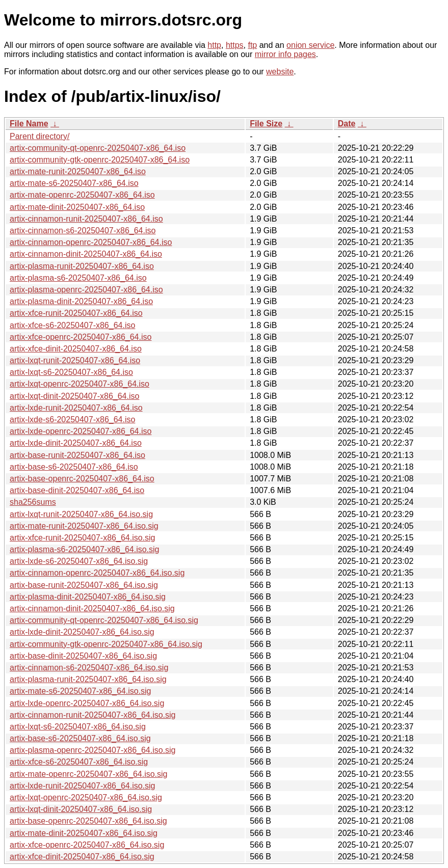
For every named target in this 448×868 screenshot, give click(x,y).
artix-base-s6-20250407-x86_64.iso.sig (80, 738)
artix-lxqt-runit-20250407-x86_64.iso (75, 360)
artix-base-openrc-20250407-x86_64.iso (82, 479)
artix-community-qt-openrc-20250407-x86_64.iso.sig (104, 620)
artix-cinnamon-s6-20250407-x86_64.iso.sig (89, 668)
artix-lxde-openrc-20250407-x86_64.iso (81, 431)
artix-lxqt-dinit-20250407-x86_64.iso (74, 396)
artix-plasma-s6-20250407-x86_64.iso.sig (85, 549)
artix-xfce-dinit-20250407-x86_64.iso (76, 349)
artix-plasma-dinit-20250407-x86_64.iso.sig (88, 597)
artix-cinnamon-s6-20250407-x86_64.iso (83, 230)
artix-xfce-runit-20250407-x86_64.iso (76, 313)
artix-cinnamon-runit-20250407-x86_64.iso (86, 219)
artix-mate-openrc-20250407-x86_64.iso (82, 195)
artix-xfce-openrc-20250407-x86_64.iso (81, 337)
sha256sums (33, 502)
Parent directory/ (39, 136)
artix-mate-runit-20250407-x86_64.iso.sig (84, 526)
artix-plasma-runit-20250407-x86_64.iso (82, 266)
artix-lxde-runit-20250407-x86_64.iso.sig (83, 786)
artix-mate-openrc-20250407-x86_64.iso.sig (89, 774)
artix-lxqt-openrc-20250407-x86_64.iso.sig (86, 797)
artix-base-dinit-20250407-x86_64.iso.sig (83, 656)
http (214, 45)
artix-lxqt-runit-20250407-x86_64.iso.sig (81, 514)
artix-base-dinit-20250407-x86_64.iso (77, 490)
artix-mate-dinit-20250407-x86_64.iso (77, 207)
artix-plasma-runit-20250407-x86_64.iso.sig (88, 679)
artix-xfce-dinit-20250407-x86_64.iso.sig (82, 857)
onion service (310, 45)
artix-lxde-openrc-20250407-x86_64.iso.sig (87, 703)
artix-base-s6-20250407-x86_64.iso (74, 467)
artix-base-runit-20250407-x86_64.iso (77, 455)
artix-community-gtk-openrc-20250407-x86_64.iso (100, 160)
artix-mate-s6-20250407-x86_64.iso (74, 183)
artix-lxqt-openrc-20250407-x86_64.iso (80, 384)
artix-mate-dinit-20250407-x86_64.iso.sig (84, 833)
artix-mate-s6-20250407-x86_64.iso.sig (80, 691)
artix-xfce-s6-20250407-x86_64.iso (72, 325)
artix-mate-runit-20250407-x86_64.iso (78, 171)
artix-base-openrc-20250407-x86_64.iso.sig (88, 821)
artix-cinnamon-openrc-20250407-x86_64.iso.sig (97, 573)
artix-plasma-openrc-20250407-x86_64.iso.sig (93, 750)
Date (347, 124)
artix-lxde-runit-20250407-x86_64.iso (76, 408)
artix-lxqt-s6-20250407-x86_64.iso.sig (78, 727)
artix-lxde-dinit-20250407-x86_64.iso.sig (82, 632)
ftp (252, 45)
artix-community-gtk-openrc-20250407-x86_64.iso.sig (106, 644)
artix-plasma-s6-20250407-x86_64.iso (78, 278)
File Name (29, 124)
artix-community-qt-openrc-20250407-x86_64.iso (98, 148)
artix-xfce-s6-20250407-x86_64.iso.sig (79, 762)
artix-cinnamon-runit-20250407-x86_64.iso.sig (93, 715)
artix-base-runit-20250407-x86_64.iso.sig (84, 585)
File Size (266, 124)
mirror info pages (285, 54)
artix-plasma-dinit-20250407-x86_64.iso (81, 301)
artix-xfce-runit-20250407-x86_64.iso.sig (82, 538)
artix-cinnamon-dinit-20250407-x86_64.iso (86, 254)
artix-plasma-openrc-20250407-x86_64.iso (86, 290)
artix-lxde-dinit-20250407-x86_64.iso (76, 443)
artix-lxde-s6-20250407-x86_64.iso (72, 419)
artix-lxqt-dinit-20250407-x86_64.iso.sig (81, 809)
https (235, 45)
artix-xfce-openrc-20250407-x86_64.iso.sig (87, 845)
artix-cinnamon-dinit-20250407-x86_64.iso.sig (92, 608)
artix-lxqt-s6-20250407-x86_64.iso (71, 372)
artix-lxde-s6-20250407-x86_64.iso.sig (79, 561)
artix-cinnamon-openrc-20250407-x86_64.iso (91, 242)
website (280, 72)
